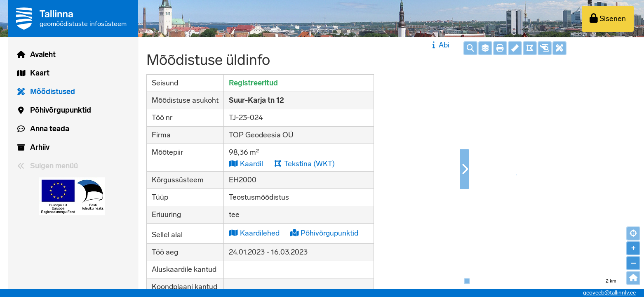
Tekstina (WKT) (304, 164)
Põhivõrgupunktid (324, 233)
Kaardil (246, 164)
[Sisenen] (608, 19)
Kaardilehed (254, 233)
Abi (440, 45)
